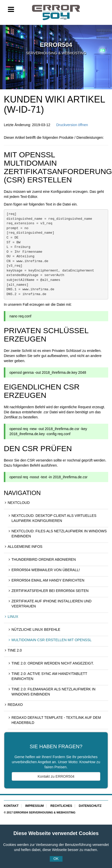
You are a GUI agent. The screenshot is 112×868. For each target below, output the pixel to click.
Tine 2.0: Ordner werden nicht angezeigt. (53, 663)
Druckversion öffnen (72, 125)
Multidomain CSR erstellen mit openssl (52, 640)
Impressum (35, 806)
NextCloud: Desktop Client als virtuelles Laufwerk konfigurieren (54, 518)
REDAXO (15, 705)
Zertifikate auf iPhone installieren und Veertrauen (52, 604)
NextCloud (19, 503)
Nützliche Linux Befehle (36, 629)
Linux (13, 617)
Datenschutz (90, 806)
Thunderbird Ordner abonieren (44, 559)
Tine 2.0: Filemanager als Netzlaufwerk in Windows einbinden (53, 692)
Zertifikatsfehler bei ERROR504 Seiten (50, 591)
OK (56, 859)
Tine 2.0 (15, 650)
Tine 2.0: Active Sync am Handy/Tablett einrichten (49, 676)
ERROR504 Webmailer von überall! (46, 570)
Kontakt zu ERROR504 (56, 776)
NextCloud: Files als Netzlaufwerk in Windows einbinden (59, 534)
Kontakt (11, 806)
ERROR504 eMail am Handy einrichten (48, 580)
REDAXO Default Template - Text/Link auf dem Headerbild (56, 720)
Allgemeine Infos (25, 547)
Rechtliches (61, 806)
